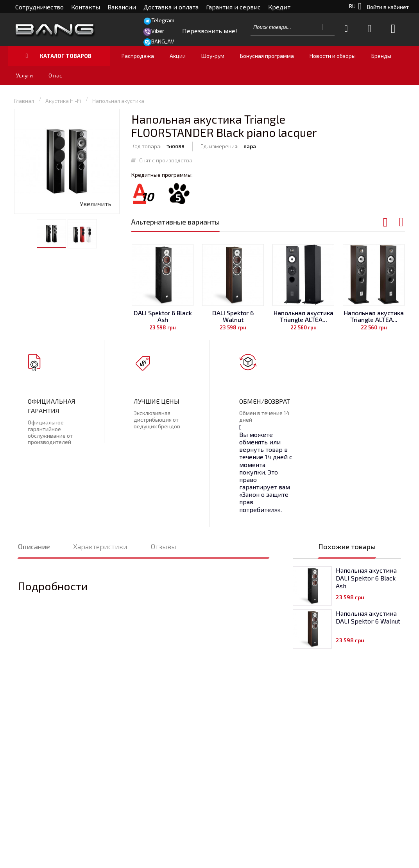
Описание (34, 546)
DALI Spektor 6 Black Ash (163, 316)
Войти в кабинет (388, 7)
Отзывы (164, 546)
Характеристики (100, 546)
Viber (158, 31)
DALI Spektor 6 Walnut (233, 316)
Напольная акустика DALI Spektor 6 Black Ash (366, 578)
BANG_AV (163, 41)
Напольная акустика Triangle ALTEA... (304, 316)
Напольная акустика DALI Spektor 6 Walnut (368, 617)
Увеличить (96, 204)
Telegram (163, 20)
